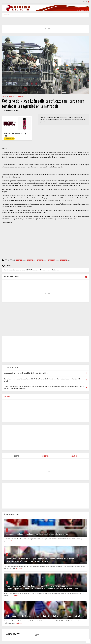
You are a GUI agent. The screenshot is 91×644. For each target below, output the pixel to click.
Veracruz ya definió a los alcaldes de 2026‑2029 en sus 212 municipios (37, 534)
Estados (12, 96)
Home (4, 96)
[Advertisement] (45, 242)
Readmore (14, 541)
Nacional (21, 96)
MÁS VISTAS (8, 397)
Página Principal (37, 635)
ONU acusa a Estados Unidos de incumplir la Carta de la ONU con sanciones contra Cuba (45, 616)
